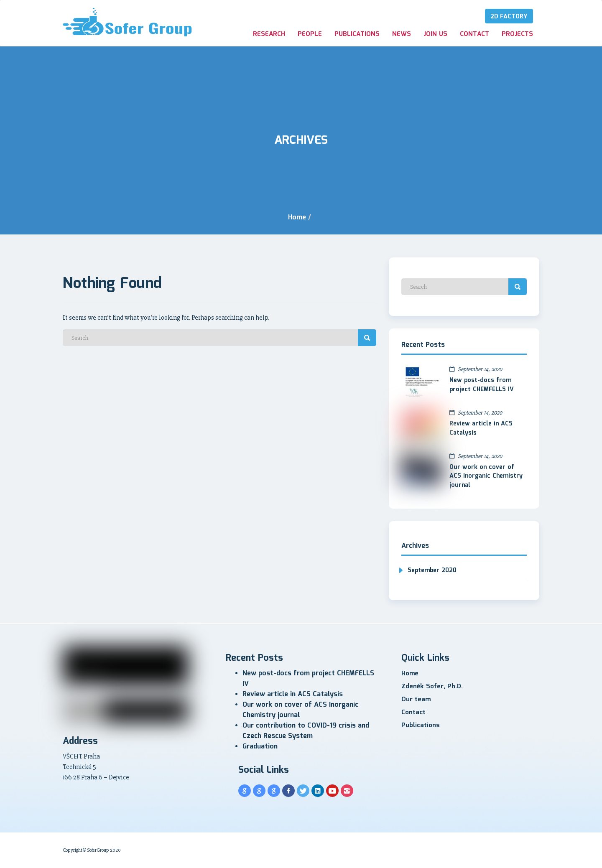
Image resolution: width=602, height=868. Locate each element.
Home (297, 218)
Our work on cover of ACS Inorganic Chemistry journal (486, 476)
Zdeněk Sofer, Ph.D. (432, 687)
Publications (357, 34)
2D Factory (509, 17)
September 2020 (432, 570)
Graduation (260, 747)
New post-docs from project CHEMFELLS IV (482, 385)
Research (269, 34)
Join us (435, 34)
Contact (474, 34)
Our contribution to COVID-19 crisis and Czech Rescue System (306, 731)
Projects (517, 34)
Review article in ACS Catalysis (481, 428)
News (402, 34)
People (310, 34)
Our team (416, 700)
